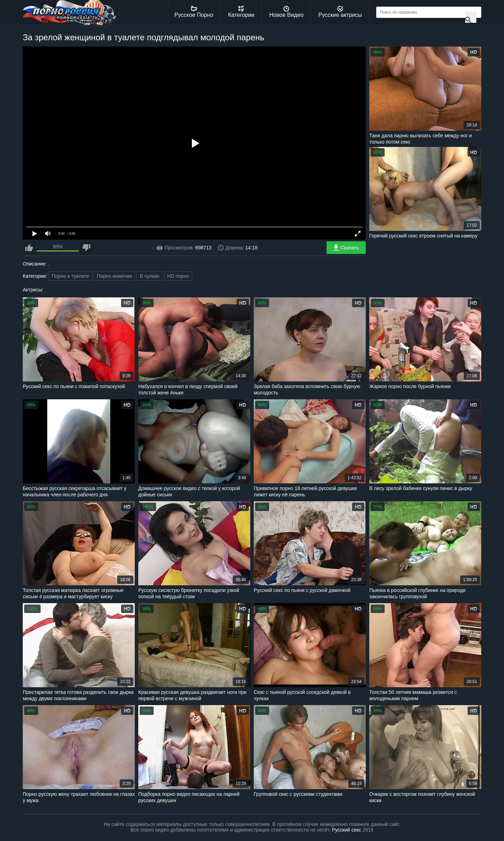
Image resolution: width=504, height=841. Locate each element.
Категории (241, 12)
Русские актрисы (340, 12)
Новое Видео (286, 12)
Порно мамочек (114, 276)
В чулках (150, 276)
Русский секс (346, 830)
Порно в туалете (70, 276)
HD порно (178, 276)
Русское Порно (194, 12)
